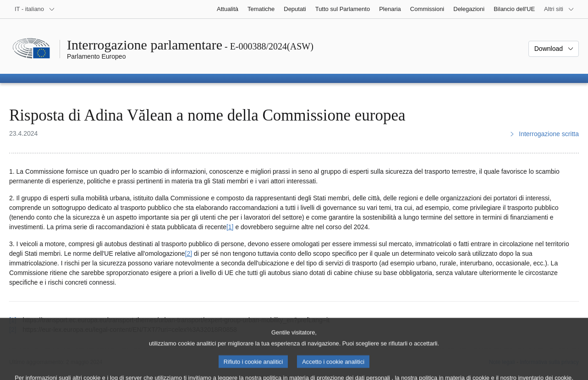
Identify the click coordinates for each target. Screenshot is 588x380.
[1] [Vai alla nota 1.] (230, 227)
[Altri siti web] (559, 9)
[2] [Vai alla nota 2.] (189, 253)
